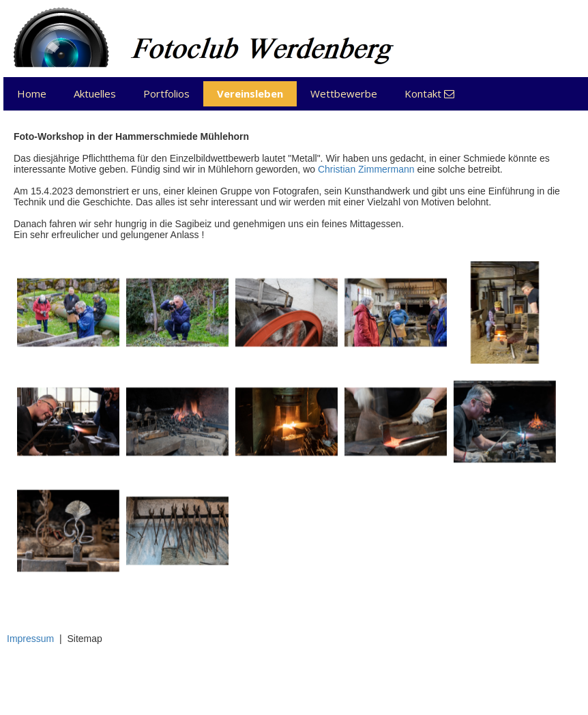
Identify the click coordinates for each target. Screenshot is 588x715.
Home (32, 93)
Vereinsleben (250, 93)
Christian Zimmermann (366, 169)
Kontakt (429, 93)
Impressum (30, 639)
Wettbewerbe (344, 93)
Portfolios (166, 93)
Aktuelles (95, 93)
